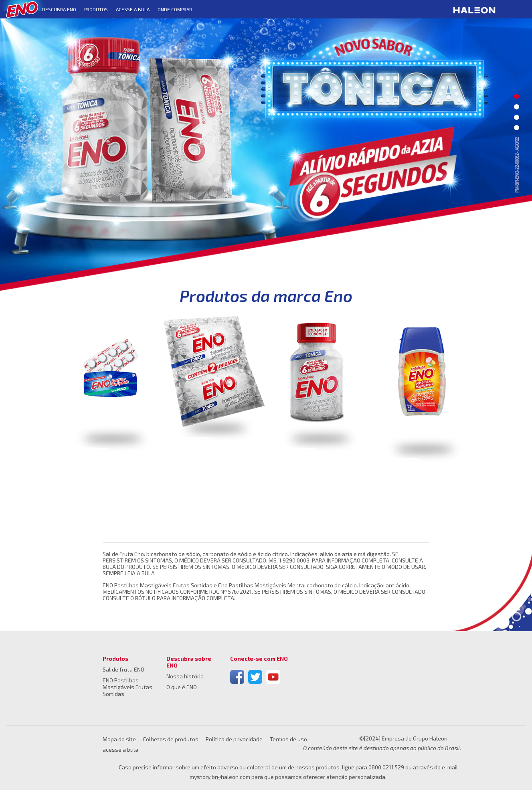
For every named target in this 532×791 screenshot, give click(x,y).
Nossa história (185, 677)
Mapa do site (119, 740)
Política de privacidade (234, 740)
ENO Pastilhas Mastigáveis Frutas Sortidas (127, 688)
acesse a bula (120, 751)
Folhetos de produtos (171, 740)
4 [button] (517, 128)
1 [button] (517, 96)
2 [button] (517, 107)
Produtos (115, 660)
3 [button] (517, 117)
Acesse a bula (133, 9)
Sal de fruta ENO (123, 671)
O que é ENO (182, 688)
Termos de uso (288, 740)
